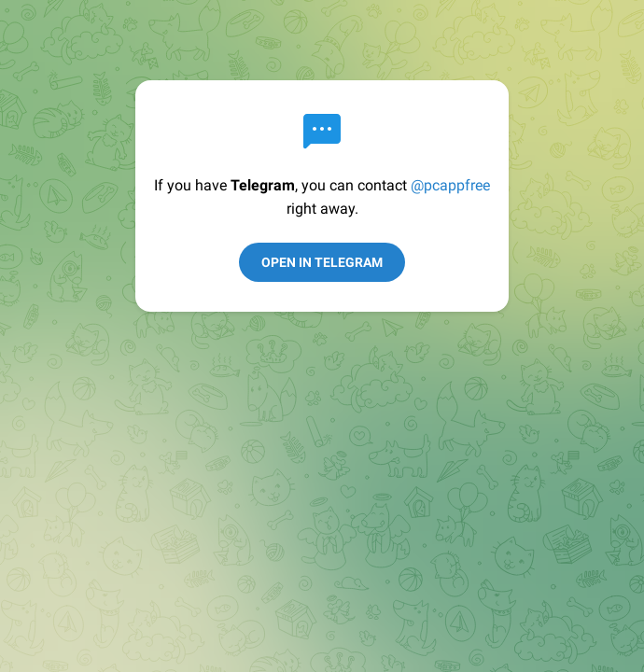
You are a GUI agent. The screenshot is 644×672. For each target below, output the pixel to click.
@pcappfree (450, 185)
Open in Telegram (322, 262)
